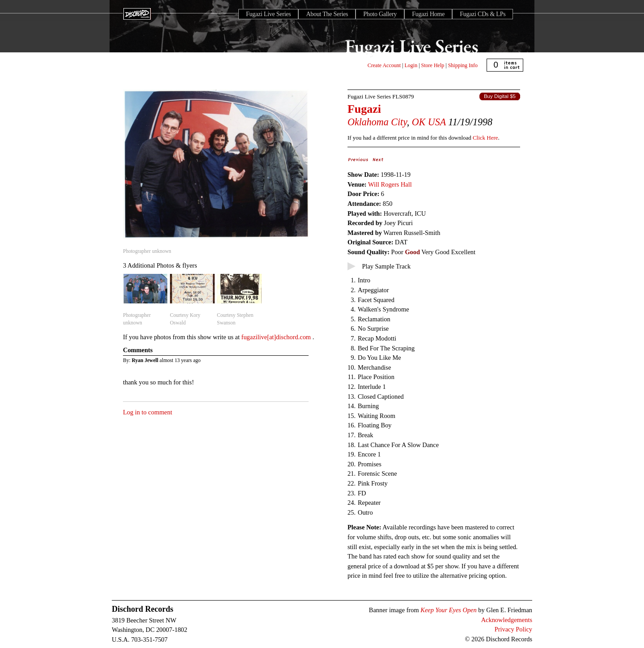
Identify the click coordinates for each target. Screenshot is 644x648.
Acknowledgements (507, 620)
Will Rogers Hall (390, 184)
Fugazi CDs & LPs (483, 14)
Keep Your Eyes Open (448, 610)
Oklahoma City (377, 122)
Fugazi (364, 109)
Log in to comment (148, 412)
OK (419, 122)
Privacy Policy (513, 629)
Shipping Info (463, 65)
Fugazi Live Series (268, 14)
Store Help (433, 65)
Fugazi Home (428, 14)
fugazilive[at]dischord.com (277, 337)
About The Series (327, 14)
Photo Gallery (380, 14)
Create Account (384, 65)
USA (437, 122)
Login (411, 65)
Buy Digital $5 (500, 96)
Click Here (485, 138)
